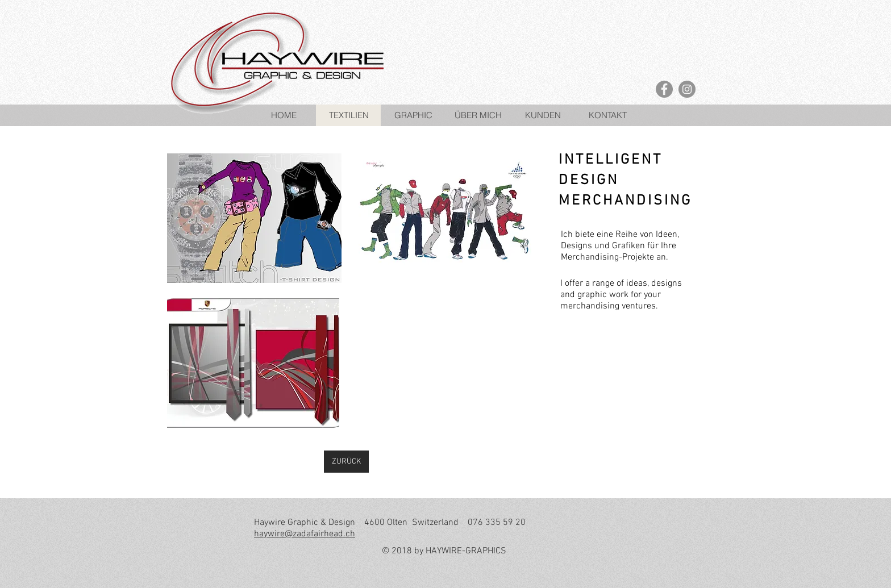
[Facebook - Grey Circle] (664, 89)
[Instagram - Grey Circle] (687, 89)
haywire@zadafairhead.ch (305, 534)
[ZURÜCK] (346, 462)
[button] (254, 218)
